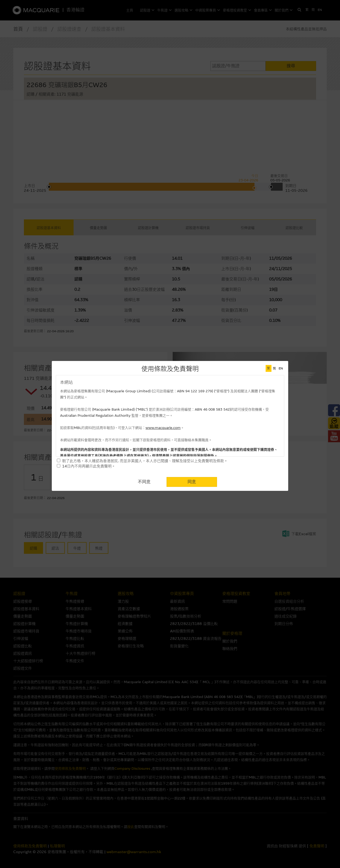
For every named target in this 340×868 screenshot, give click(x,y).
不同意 (144, 482)
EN (281, 368)
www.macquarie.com (163, 428)
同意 (192, 482)
